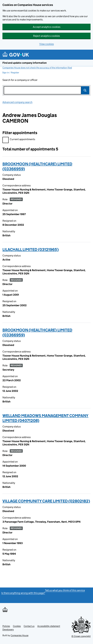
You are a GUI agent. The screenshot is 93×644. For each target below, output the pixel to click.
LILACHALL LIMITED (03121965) (31, 249)
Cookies (17, 626)
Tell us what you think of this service (65, 590)
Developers (8, 629)
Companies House (19, 635)
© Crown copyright (81, 636)
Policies (6, 626)
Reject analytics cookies (46, 36)
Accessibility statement (49, 626)
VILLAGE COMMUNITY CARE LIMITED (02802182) (46, 501)
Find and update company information (25, 63)
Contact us (29, 626)
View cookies (47, 44)
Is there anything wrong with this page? (23, 593)
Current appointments (19, 140)
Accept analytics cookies (47, 27)
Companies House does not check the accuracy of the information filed (37, 68)
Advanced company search (17, 102)
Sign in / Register (11, 73)
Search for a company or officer (20, 80)
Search (85, 90)
